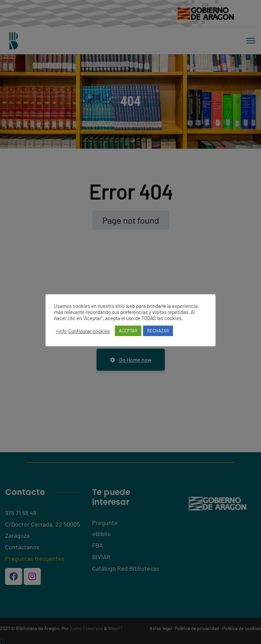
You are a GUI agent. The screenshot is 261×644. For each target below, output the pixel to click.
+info (61, 331)
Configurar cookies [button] (89, 331)
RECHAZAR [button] (158, 331)
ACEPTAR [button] (128, 331)
